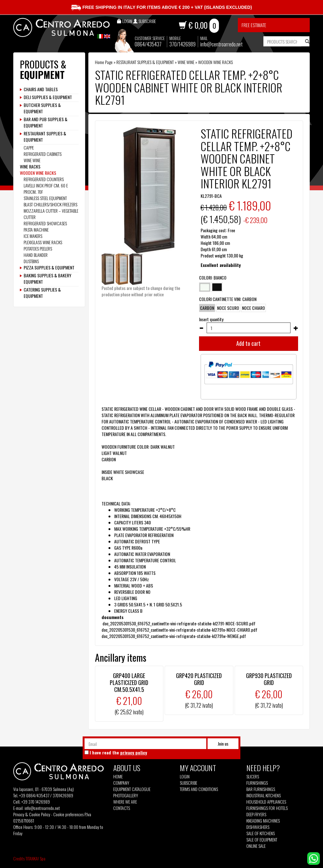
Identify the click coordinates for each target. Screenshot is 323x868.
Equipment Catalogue (132, 789)
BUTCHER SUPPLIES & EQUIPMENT (42, 108)
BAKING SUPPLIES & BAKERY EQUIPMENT (47, 279)
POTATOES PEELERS (38, 248)
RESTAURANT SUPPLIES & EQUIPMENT (145, 62)
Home (118, 776)
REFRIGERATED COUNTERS (44, 179)
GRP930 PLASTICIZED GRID (269, 679)
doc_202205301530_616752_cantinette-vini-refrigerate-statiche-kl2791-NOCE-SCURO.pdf (179, 623)
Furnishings (257, 783)
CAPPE (29, 148)
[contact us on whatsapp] (314, 858)
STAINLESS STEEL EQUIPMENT (45, 198)
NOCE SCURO (228, 308)
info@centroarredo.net (221, 44)
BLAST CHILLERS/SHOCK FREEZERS (50, 204)
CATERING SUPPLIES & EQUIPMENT (42, 293)
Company (121, 783)
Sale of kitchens (261, 833)
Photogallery (126, 795)
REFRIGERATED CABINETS (43, 154)
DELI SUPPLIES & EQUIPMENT (48, 97)
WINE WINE (186, 62)
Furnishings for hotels (267, 808)
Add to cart (248, 343)
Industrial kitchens (264, 795)
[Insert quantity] (249, 328)
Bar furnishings (261, 789)
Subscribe (188, 783)
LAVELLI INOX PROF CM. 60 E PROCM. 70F (46, 189)
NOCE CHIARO (253, 308)
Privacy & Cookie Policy (32, 814)
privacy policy (134, 752)
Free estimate (254, 25)
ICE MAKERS (33, 236)
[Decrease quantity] (201, 328)
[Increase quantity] (296, 328)
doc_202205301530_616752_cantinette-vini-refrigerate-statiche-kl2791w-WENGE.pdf (174, 636)
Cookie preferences (68, 814)
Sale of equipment (262, 840)
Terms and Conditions (199, 789)
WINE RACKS (30, 166)
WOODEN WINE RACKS (215, 62)
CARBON (207, 308)
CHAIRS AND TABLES (41, 89)
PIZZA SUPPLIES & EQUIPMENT (49, 268)
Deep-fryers (256, 814)
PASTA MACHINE (36, 230)
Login (185, 776)
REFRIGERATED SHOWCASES (45, 223)
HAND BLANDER (36, 255)
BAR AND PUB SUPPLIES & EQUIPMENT (46, 122)
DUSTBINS (31, 261)
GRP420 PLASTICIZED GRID (199, 679)
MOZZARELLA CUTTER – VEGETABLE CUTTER (51, 214)
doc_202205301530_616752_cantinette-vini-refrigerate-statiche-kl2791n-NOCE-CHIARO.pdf (180, 630)
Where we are (125, 802)
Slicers (253, 776)
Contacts (122, 808)
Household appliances (266, 802)
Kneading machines (263, 821)
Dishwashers (258, 827)
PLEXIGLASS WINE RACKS (43, 242)
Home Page (104, 62)
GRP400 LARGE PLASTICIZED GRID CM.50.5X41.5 (129, 682)
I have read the (118, 753)
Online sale (256, 846)
